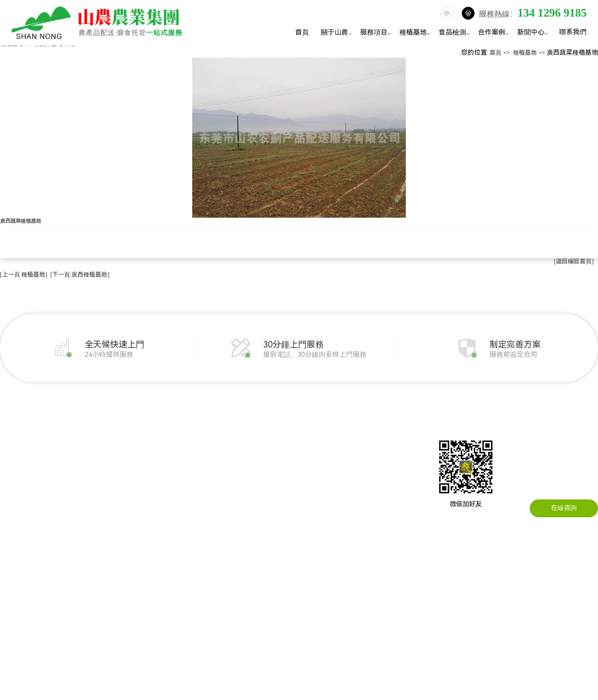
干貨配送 (86, 502)
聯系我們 (573, 32)
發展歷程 (13, 451)
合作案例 (495, 33)
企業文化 (13, 464)
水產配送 (86, 515)
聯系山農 (341, 438)
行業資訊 (267, 451)
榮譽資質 (13, 489)
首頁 (302, 32)
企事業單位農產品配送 (180, 451)
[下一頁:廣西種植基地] (80, 274)
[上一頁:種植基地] (23, 274)
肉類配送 (86, 451)
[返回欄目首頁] (574, 261)
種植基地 (416, 33)
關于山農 (337, 33)
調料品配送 (89, 528)
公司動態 (267, 438)
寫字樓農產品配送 (174, 502)
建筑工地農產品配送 (177, 476)
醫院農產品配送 (171, 515)
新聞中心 (534, 33)
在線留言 (341, 451)
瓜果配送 (86, 476)
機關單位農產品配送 (177, 438)
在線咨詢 (564, 508)
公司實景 (13, 476)
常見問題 (267, 464)
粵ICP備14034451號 (359, 596)
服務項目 (377, 33)
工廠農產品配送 (171, 464)
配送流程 (13, 502)
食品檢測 (455, 33)
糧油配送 (86, 464)
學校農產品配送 (171, 489)
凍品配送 (86, 489)
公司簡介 (13, 438)
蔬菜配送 (86, 438)
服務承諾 (13, 515)
